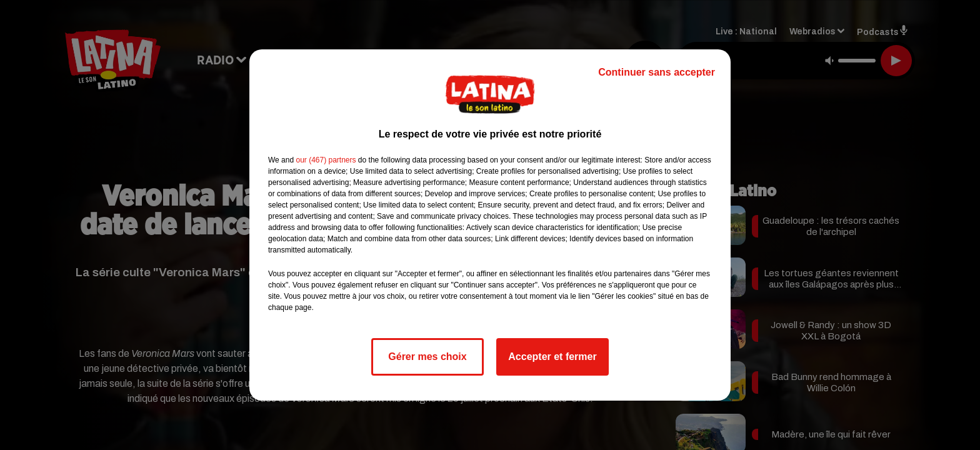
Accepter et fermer (552, 357)
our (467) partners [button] (326, 160)
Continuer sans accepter (657, 72)
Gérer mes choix (427, 357)
